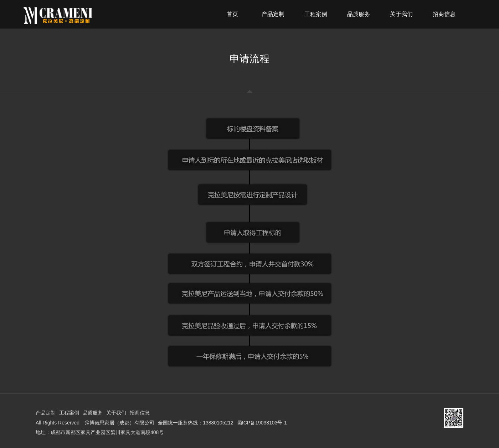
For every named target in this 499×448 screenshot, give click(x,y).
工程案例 (69, 413)
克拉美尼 (76, 16)
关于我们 (116, 413)
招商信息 (140, 413)
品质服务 (93, 413)
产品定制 (46, 413)
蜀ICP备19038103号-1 (262, 423)
